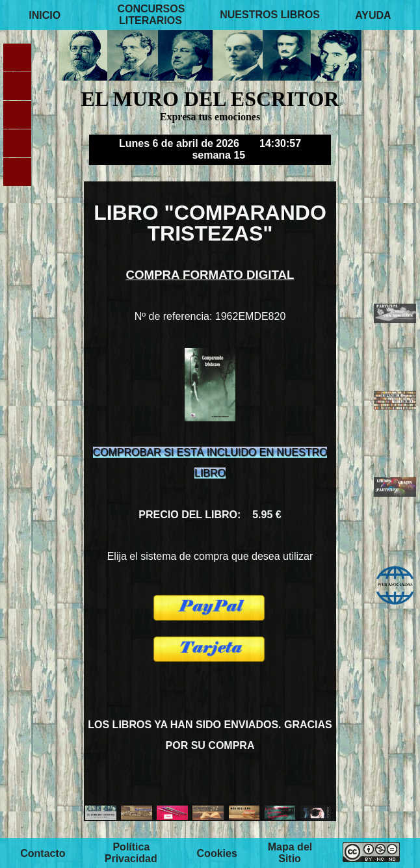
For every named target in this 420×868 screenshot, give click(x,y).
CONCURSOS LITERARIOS (151, 15)
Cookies (217, 853)
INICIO (45, 15)
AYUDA (373, 15)
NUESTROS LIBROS (270, 15)
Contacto (43, 853)
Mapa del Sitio (290, 853)
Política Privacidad (131, 853)
